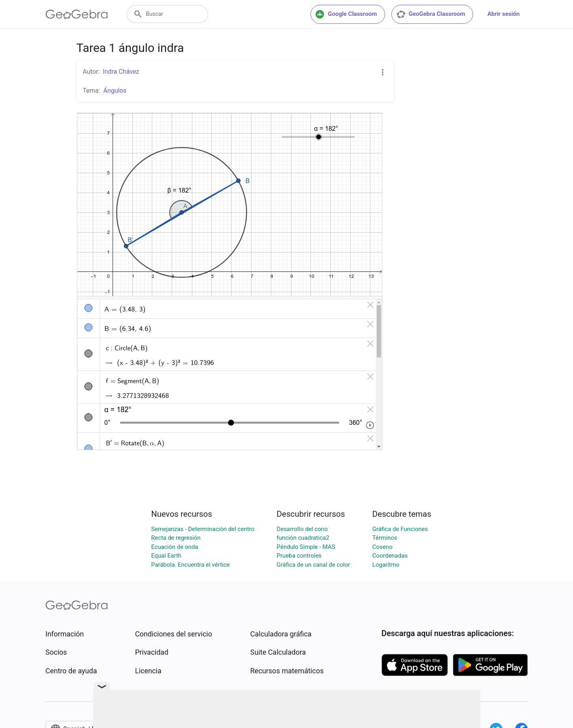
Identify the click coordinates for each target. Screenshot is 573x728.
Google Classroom (346, 14)
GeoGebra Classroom (431, 14)
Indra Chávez (121, 72)
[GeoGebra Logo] (77, 14)
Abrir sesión (503, 14)
